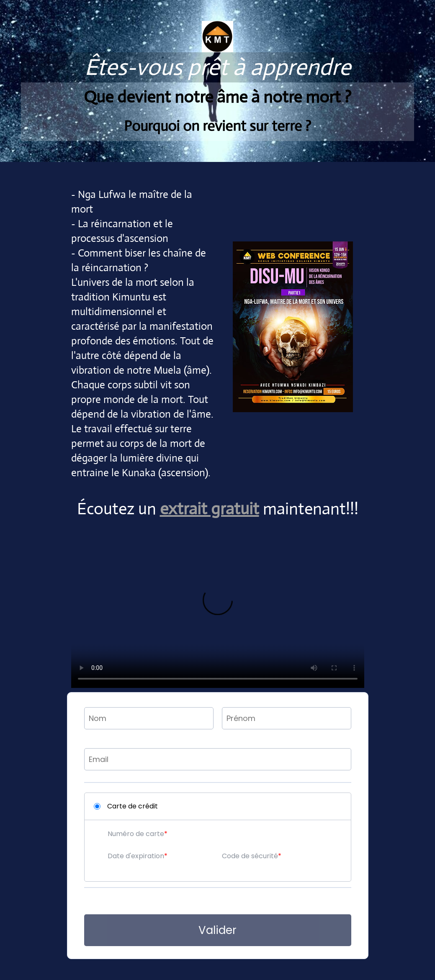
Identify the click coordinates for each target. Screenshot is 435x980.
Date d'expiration (136, 856)
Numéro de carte (136, 834)
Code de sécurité (250, 856)
